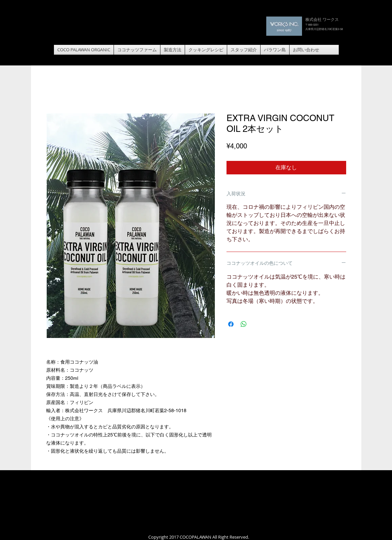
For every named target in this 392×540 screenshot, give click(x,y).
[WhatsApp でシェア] (244, 324)
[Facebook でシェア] (231, 324)
